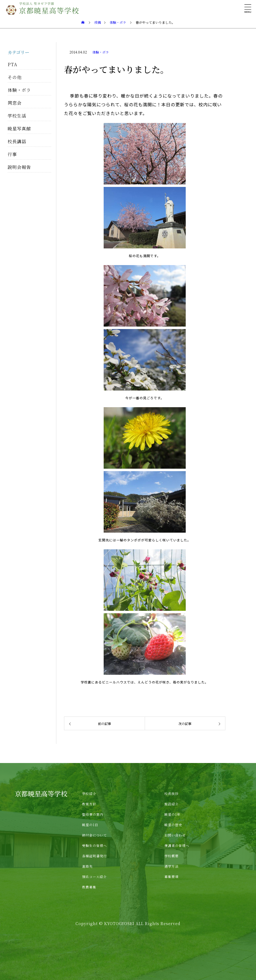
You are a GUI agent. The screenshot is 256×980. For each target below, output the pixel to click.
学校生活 (17, 116)
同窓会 (15, 103)
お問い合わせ (175, 835)
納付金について (94, 835)
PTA (12, 64)
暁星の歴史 (173, 825)
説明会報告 (19, 167)
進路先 (87, 866)
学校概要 (171, 856)
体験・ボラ (101, 52)
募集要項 (171, 877)
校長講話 (17, 141)
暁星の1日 (90, 825)
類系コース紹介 (94, 877)
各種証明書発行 (94, 856)
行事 (12, 154)
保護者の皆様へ (177, 845)
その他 (15, 77)
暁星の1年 (172, 814)
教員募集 (89, 887)
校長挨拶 (171, 793)
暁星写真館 (19, 129)
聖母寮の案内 (93, 814)
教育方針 (89, 804)
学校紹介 (89, 793)
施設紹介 (171, 804)
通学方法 (171, 866)
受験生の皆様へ (94, 845)
